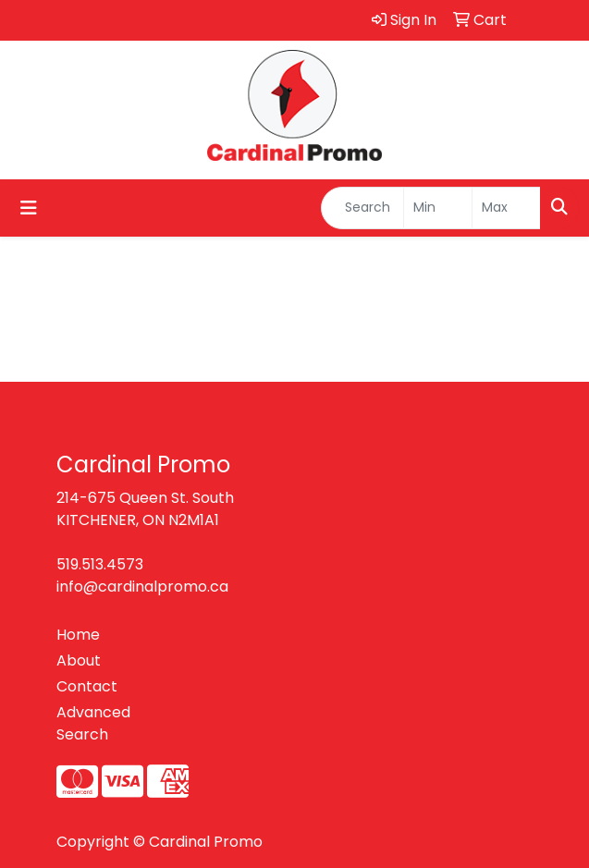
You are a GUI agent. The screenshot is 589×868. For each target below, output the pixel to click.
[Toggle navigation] (29, 208)
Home (78, 635)
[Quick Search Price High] (506, 208)
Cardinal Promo (206, 842)
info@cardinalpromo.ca (142, 587)
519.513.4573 (100, 564)
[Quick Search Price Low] (438, 208)
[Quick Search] (362, 208)
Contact (87, 686)
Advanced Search (93, 723)
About (79, 660)
